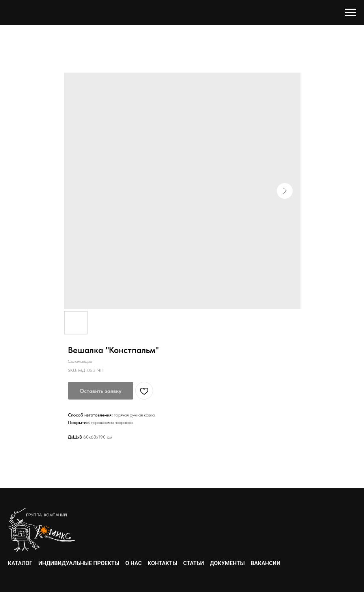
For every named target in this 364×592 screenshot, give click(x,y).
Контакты (162, 563)
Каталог (20, 563)
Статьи (194, 563)
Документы (227, 563)
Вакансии (266, 563)
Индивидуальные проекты (79, 563)
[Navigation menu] (351, 13)
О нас (134, 563)
